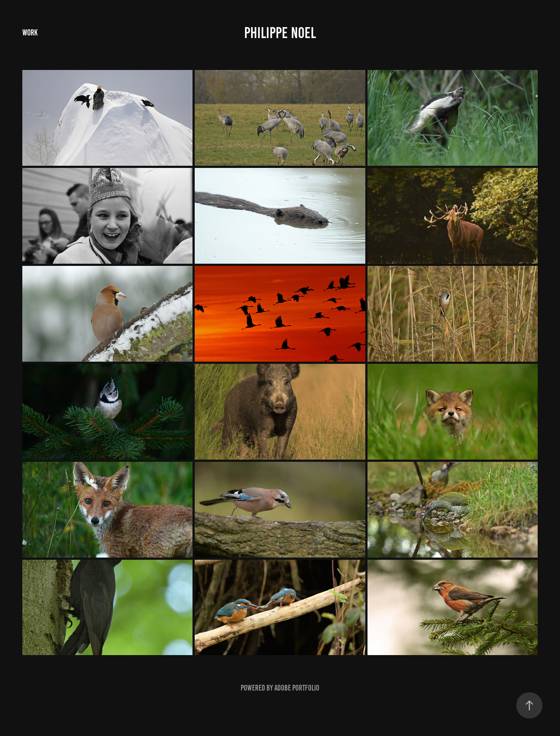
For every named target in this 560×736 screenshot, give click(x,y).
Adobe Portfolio (297, 688)
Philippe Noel (280, 33)
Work (30, 33)
